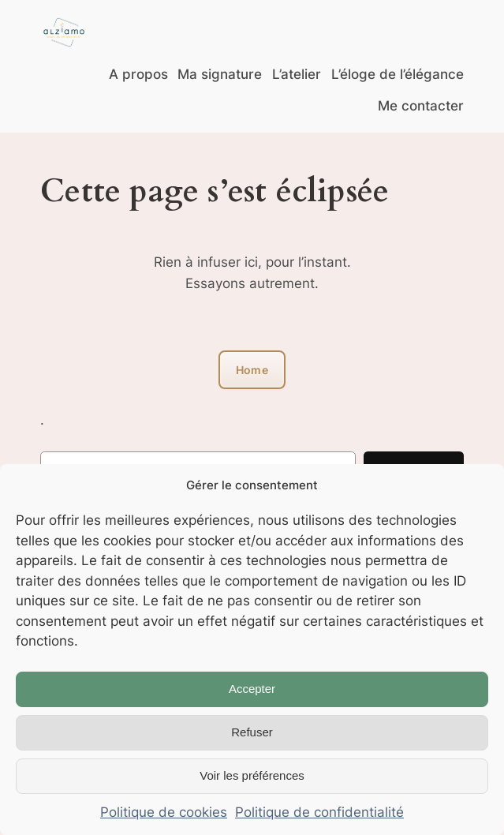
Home (252, 370)
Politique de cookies (164, 812)
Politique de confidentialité (319, 812)
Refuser (252, 732)
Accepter (252, 689)
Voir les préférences (252, 775)
